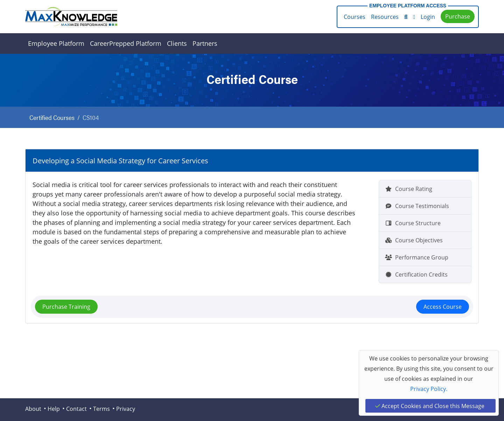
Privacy (126, 409)
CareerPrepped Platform (126, 43)
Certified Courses (52, 117)
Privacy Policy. (429, 389)
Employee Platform (56, 43)
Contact (76, 409)
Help (54, 409)
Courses (355, 17)
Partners (205, 43)
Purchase (458, 16)
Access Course (443, 306)
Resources (385, 17)
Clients (177, 43)
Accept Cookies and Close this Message (430, 406)
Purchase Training (66, 306)
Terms (101, 409)
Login (428, 17)
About (33, 409)
